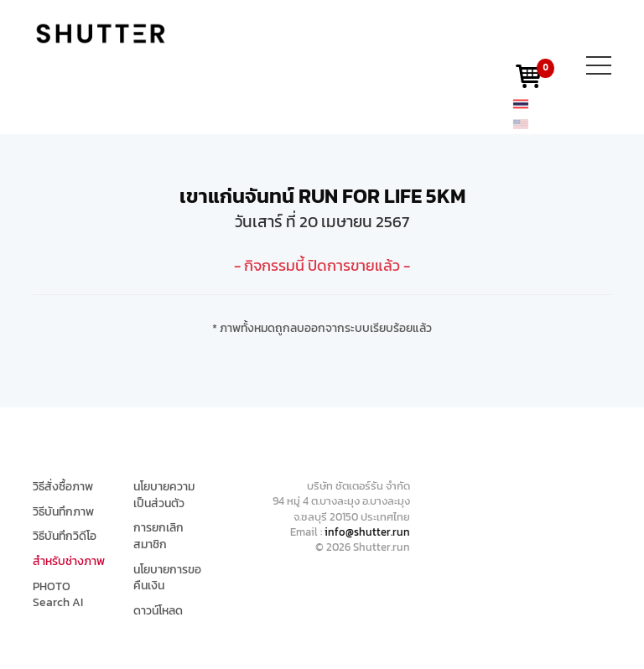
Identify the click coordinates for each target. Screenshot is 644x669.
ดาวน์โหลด (158, 611)
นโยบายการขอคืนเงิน (167, 578)
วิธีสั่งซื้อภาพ (63, 487)
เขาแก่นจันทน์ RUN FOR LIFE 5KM (322, 196)
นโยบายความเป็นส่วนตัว (164, 495)
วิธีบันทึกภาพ (63, 512)
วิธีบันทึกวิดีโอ (65, 537)
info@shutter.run (367, 532)
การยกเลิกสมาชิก (158, 536)
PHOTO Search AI (58, 595)
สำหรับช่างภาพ (69, 562)
